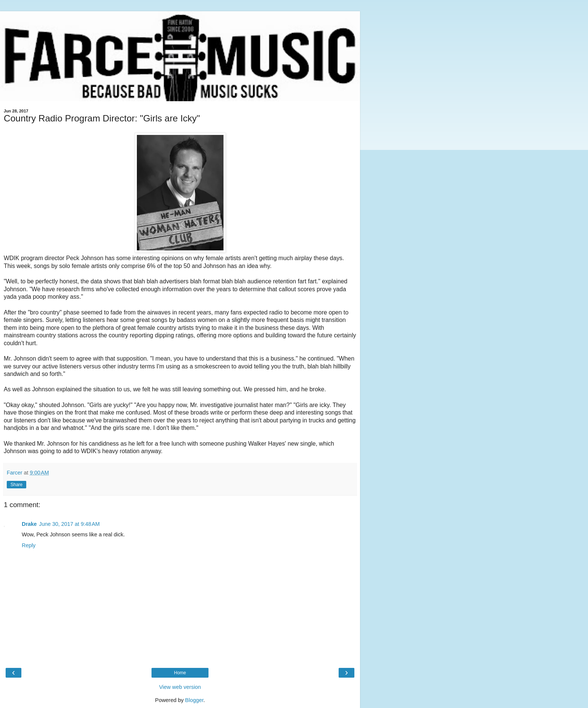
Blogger (194, 700)
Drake (29, 524)
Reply (29, 545)
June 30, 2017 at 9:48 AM (69, 524)
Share (16, 485)
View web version (180, 687)
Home (180, 673)
